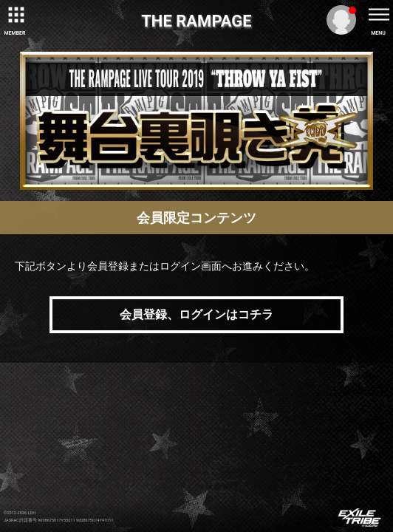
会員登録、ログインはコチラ (196, 314)
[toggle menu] (378, 15)
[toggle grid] (15, 15)
